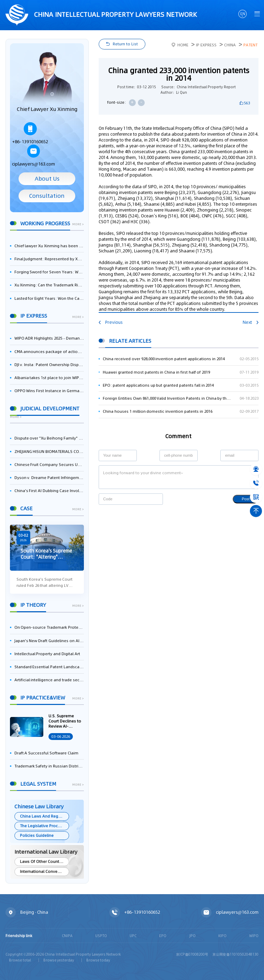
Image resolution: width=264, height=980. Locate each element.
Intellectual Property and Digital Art (47, 654)
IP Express (206, 45)
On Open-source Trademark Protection (49, 627)
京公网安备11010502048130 (235, 954)
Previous (111, 322)
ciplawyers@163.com (34, 156)
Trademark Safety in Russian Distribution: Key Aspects (49, 766)
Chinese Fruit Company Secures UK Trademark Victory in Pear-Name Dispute (49, 465)
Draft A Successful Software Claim (46, 753)
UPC (133, 936)
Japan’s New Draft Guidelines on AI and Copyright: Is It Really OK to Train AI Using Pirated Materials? (49, 641)
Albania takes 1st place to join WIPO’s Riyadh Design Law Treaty (49, 378)
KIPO (222, 936)
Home (180, 45)
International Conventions (44, 871)
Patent (250, 45)
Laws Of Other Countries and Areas (44, 862)
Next (251, 322)
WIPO (254, 936)
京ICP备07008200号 (192, 954)
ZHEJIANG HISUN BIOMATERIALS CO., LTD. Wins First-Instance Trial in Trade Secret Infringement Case (49, 452)
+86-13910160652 (30, 133)
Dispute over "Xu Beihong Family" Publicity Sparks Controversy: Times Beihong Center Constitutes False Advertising (49, 438)
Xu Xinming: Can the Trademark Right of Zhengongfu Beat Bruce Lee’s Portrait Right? (49, 285)
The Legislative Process (42, 826)
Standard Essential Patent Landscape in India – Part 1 (49, 667)
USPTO (101, 936)
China (230, 45)
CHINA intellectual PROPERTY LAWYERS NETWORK (101, 15)
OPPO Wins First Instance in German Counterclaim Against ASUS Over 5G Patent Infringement (49, 391)
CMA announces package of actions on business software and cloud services (49, 352)
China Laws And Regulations (44, 816)
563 (247, 103)
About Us (47, 179)
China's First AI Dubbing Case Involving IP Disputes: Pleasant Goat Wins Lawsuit (49, 491)
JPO (192, 936)
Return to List (125, 44)
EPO (163, 936)
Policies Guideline (37, 835)
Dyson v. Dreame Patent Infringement (49, 478)
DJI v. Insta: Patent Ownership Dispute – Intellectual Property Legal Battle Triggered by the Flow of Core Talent (49, 365)
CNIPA (67, 936)
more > (78, 225)
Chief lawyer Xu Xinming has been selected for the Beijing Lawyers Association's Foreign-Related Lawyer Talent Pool (49, 246)
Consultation (47, 196)
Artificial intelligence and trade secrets (49, 680)
